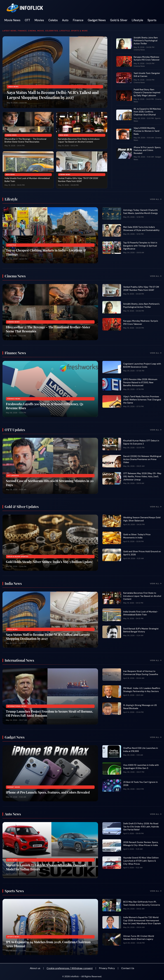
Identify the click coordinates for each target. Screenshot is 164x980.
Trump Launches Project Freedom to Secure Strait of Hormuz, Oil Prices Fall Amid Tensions (49, 713)
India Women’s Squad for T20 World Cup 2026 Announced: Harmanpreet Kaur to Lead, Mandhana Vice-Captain (142, 920)
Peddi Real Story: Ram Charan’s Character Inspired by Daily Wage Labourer (147, 93)
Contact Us (128, 968)
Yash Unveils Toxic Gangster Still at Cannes (147, 75)
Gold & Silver (119, 20)
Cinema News (11, 135)
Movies (39, 20)
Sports (152, 20)
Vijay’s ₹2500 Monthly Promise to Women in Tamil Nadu (146, 131)
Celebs (53, 20)
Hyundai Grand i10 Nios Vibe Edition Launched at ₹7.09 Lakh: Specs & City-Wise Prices (141, 861)
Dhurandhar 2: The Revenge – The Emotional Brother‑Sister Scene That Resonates (25, 140)
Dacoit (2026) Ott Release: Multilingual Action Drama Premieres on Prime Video (142, 459)
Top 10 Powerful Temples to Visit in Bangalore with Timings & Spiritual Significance (140, 246)
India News (13, 87)
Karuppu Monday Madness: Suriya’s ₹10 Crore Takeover (147, 58)
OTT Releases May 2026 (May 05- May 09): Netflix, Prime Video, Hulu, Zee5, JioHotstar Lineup (142, 476)
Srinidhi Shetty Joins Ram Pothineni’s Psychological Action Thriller (146, 41)
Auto (65, 20)
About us (35, 968)
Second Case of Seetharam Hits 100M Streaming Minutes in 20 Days (50, 483)
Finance (78, 20)
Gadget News (97, 20)
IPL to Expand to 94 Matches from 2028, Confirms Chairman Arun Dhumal (147, 112)
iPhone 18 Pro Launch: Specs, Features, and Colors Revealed (147, 150)
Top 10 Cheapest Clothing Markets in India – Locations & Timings (46, 252)
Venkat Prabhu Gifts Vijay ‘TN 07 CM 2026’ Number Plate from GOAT (78, 180)
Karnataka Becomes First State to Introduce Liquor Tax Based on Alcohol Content (79, 140)
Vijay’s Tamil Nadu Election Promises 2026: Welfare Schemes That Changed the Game (142, 400)
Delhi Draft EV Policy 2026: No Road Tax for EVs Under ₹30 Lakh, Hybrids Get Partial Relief (141, 827)
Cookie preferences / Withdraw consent (70, 968)
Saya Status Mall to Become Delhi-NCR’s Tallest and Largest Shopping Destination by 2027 (53, 95)
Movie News (12, 20)
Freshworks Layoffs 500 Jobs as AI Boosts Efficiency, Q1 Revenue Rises (45, 406)
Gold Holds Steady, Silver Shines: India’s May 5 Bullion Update (49, 562)
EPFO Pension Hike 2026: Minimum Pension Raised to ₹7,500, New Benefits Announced (140, 382)
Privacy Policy (107, 968)
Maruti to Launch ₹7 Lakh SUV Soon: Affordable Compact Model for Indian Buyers (46, 867)
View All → (156, 199)
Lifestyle (137, 20)
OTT (27, 20)
